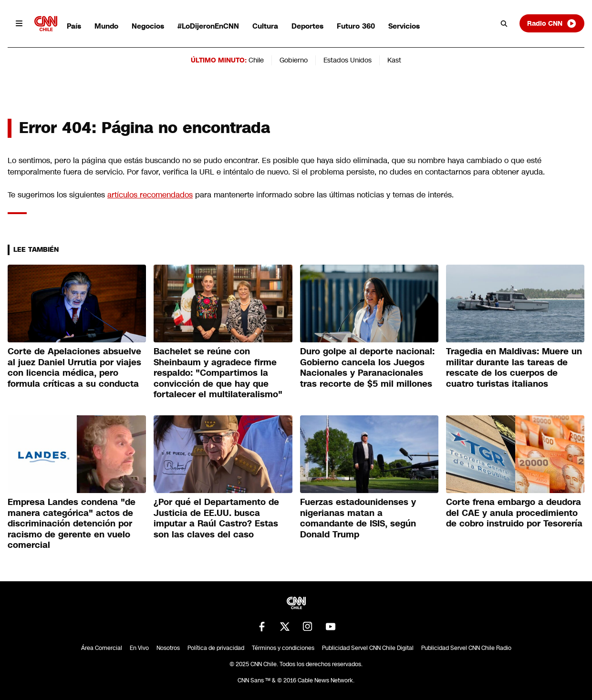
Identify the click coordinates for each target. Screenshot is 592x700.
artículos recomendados (150, 195)
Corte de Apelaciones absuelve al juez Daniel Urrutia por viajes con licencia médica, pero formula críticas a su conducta (74, 368)
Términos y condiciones (283, 648)
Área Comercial (102, 648)
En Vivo (139, 648)
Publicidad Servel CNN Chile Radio (466, 648)
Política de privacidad (216, 648)
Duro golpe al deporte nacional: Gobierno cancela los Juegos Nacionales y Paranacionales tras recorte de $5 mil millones (367, 368)
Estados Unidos (348, 60)
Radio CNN (552, 23)
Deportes (307, 26)
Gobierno (294, 60)
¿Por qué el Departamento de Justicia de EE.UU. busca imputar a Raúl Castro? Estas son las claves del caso (216, 518)
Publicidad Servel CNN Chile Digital (368, 648)
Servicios (404, 26)
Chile (256, 60)
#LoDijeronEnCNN (208, 26)
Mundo (106, 26)
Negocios (148, 26)
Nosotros (168, 648)
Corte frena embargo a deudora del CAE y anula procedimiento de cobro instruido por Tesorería (514, 513)
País (74, 26)
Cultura (265, 26)
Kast (394, 60)
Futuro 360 (356, 26)
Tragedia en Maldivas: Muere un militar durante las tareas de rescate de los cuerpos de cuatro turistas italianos (514, 368)
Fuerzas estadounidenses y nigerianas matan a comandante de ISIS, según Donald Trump (358, 518)
